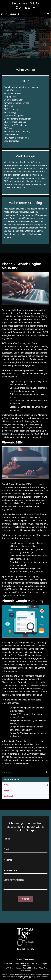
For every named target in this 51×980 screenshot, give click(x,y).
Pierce (7, 790)
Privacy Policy (24, 978)
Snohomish (9, 796)
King (6, 785)
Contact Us (28, 949)
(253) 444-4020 (13, 14)
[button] (48, 14)
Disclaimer (5, 974)
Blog (19, 949)
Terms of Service (34, 978)
